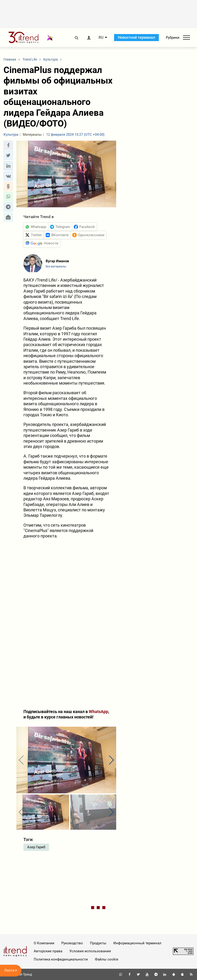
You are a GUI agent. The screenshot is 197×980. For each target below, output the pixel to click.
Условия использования (90, 951)
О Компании (44, 943)
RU (101, 38)
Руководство (72, 943)
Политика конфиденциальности (61, 959)
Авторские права (48, 951)
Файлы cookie (107, 959)
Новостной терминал (136, 37)
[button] (8, 145)
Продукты (98, 943)
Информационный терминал (137, 943)
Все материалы (56, 266)
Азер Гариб (36, 847)
